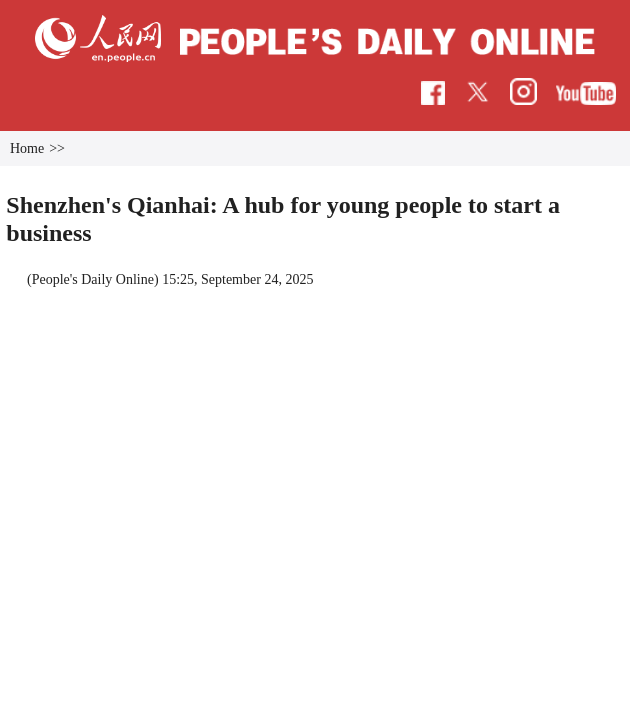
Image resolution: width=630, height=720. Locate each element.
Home (72, 136)
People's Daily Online (138, 262)
